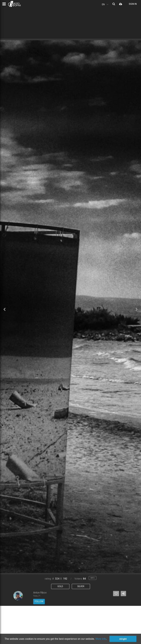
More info (101, 639)
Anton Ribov (40, 593)
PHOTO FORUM (14, 4)
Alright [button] (123, 639)
